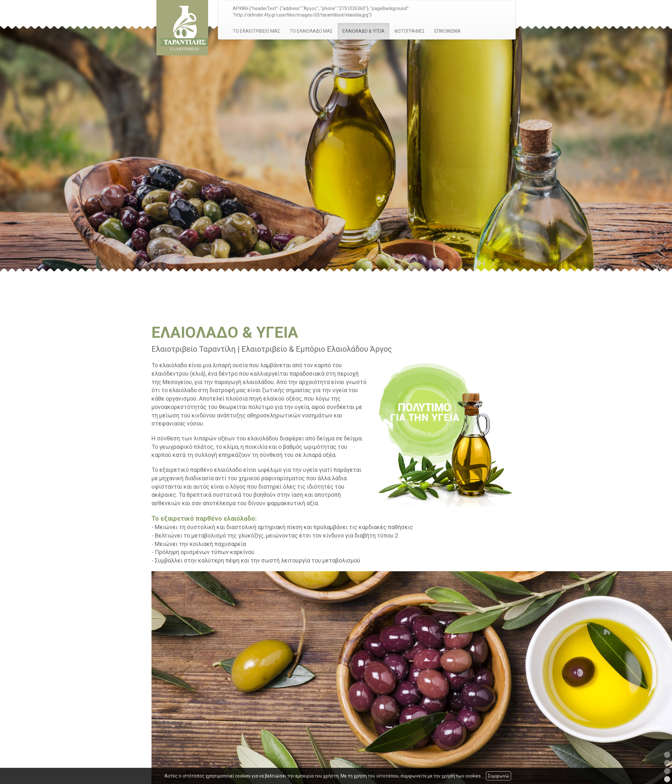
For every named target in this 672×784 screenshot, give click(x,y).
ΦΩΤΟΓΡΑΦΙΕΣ (409, 31)
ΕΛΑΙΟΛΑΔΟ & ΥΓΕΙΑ (364, 31)
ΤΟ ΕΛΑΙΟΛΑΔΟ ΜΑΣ (311, 31)
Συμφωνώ (498, 776)
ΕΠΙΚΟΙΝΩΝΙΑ (448, 31)
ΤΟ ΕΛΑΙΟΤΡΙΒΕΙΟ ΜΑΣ (256, 31)
